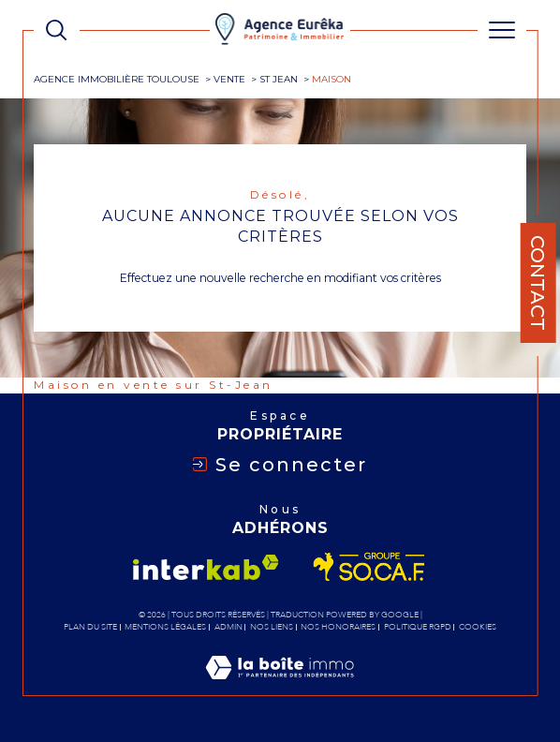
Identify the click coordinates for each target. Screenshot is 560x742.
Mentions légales (165, 627)
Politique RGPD (418, 627)
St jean (279, 79)
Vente (229, 79)
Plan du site (90, 627)
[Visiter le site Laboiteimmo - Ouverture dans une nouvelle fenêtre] (280, 686)
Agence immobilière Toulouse (117, 79)
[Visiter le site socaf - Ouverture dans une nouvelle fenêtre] (369, 567)
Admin (228, 627)
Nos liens (272, 627)
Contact (538, 283)
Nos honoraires (338, 627)
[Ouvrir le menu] (502, 30)
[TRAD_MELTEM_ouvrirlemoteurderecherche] (56, 30)
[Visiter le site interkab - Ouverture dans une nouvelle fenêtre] (206, 567)
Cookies (478, 627)
